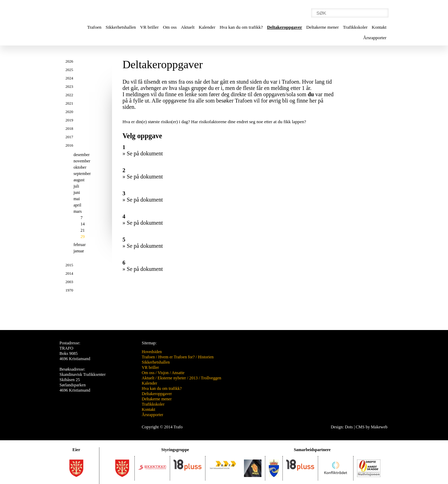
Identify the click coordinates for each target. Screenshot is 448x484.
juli (76, 186)
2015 (69, 265)
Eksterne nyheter (172, 378)
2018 (69, 128)
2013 (194, 378)
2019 (69, 120)
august (79, 180)
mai (77, 199)
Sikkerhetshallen (121, 27)
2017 (69, 137)
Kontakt (379, 27)
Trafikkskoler (355, 27)
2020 (69, 112)
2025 (69, 70)
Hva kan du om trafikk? (241, 27)
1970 (69, 290)
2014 (69, 273)
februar (80, 245)
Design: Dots (342, 427)
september (82, 174)
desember (82, 155)
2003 (69, 282)
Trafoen (94, 27)
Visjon (163, 373)
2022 (69, 95)
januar (79, 251)
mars (78, 211)
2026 (69, 61)
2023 (69, 86)
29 (83, 237)
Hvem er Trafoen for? (176, 357)
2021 (69, 103)
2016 (69, 145)
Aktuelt (188, 27)
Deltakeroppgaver (285, 27)
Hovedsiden (152, 352)
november (82, 161)
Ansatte (178, 373)
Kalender (207, 27)
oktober (80, 167)
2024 (69, 78)
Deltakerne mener (323, 27)
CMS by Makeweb (372, 427)
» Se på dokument (143, 153)
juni (77, 192)
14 (83, 224)
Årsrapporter (375, 38)
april (77, 205)
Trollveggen (211, 378)
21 (83, 230)
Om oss (170, 27)
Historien (206, 357)
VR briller (149, 27)
